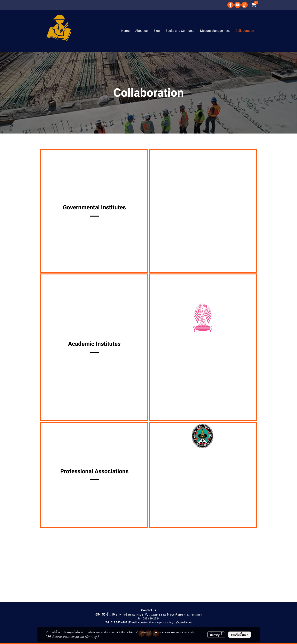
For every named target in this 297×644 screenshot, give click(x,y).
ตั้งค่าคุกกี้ (216, 635)
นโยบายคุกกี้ (92, 637)
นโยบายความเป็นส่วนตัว (65, 637)
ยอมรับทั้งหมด (240, 635)
